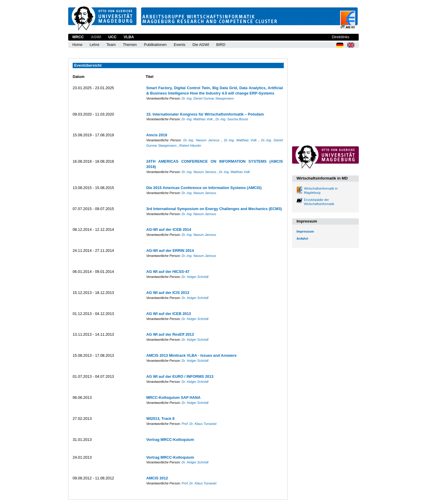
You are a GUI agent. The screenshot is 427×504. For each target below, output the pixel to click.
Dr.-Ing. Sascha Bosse (232, 119)
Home (77, 45)
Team (111, 45)
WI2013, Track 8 (160, 419)
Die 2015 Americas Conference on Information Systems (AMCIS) (204, 188)
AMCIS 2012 (157, 478)
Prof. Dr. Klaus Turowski (199, 424)
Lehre (94, 45)
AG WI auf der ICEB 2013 (169, 314)
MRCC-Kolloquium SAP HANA (173, 397)
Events (180, 45)
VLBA (129, 37)
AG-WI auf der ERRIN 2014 (170, 251)
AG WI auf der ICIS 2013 (168, 293)
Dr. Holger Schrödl (195, 277)
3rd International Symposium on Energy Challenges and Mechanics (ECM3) (214, 209)
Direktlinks (341, 37)
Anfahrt (302, 239)
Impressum (305, 231)
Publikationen (155, 45)
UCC (112, 37)
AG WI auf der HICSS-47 (168, 272)
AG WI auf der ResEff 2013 (170, 334)
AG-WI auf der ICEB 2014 (169, 229)
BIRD (221, 45)
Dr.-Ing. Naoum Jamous (202, 140)
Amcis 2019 (157, 135)
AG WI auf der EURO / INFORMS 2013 (180, 376)
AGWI (96, 37)
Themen (130, 45)
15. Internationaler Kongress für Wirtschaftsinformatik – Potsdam (205, 114)
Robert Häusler (190, 145)
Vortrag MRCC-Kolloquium (170, 440)
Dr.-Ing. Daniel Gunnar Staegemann (208, 98)
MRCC (78, 37)
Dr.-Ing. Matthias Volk (198, 119)
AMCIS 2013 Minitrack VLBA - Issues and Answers (191, 355)
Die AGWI (201, 45)
